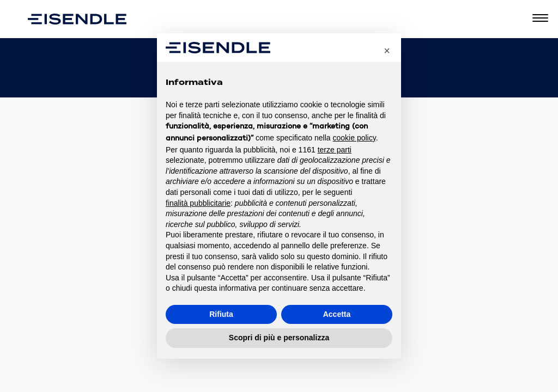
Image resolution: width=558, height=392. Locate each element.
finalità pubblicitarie (198, 203)
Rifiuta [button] (221, 314)
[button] (387, 51)
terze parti (335, 150)
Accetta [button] (337, 314)
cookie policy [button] (354, 138)
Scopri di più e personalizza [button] (279, 338)
